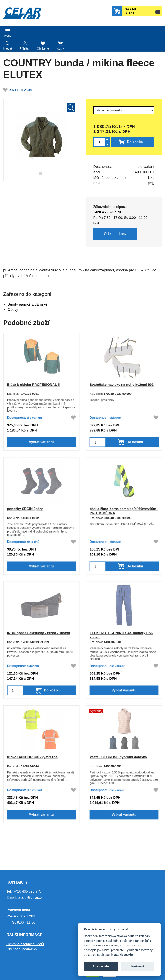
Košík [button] (60, 48)
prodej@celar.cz (30, 898)
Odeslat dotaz (115, 234)
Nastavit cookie (122, 955)
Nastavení (138, 966)
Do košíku (135, 142)
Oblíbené (43, 48)
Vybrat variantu (41, 444)
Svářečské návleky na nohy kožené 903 (121, 384)
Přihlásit (25, 48)
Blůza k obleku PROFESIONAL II (33, 384)
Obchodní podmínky (22, 949)
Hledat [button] (8, 48)
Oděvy (13, 310)
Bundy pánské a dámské (27, 304)
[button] (137, 11)
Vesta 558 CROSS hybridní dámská (118, 757)
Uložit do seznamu (18, 90)
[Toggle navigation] (8, 32)
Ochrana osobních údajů (25, 944)
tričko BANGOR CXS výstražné (32, 757)
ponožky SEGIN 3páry (24, 509)
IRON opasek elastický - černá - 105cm (39, 633)
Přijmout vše (101, 966)
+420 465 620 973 (106, 212)
